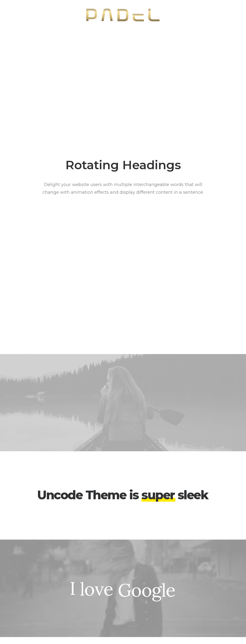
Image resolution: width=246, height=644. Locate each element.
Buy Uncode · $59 (213, 513)
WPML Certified (82, 620)
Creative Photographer (29, 570)
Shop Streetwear (23, 589)
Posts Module (80, 589)
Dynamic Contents (85, 602)
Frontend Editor (82, 570)
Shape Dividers (81, 614)
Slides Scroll (78, 608)
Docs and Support (151, 570)
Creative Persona (23, 583)
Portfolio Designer (24, 576)
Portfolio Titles (21, 595)
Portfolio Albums (23, 608)
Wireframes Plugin (84, 583)
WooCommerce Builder (89, 576)
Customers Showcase (214, 600)
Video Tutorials (147, 594)
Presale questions (150, 618)
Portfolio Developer (26, 602)
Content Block (81, 595)
